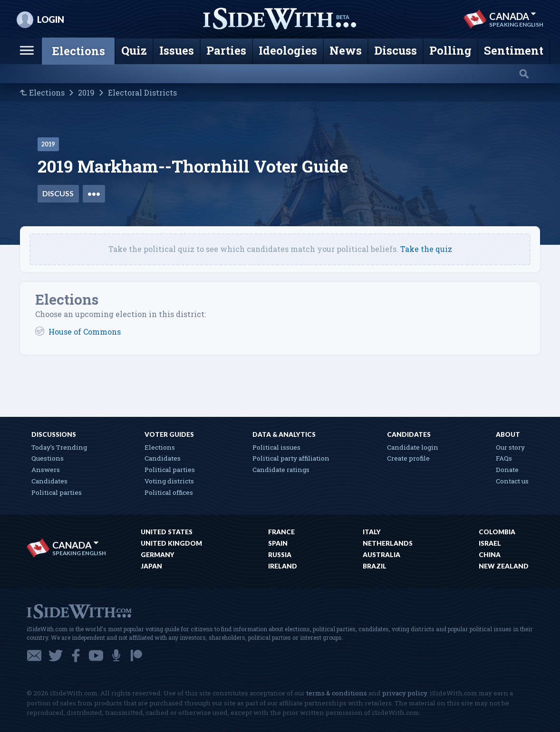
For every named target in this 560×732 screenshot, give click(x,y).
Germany (158, 555)
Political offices (169, 492)
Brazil (375, 566)
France (281, 532)
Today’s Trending (59, 447)
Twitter (56, 655)
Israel (490, 543)
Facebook (76, 655)
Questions (48, 458)
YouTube (96, 655)
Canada (513, 16)
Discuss (58, 193)
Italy (372, 532)
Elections (47, 93)
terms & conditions (337, 693)
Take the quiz (426, 249)
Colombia (497, 532)
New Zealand (504, 566)
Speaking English (516, 25)
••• (94, 193)
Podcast (116, 655)
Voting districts (169, 481)
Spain (278, 543)
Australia (381, 555)
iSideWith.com (79, 611)
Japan (151, 566)
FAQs (504, 458)
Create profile (408, 458)
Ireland (283, 566)
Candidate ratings (281, 470)
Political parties (57, 492)
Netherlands (388, 543)
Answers (46, 470)
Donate (507, 470)
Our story (510, 447)
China (490, 555)
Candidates (49, 481)
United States (167, 532)
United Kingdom (171, 543)
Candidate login (413, 447)
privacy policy (405, 693)
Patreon (136, 655)
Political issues (276, 447)
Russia (280, 555)
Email (34, 655)
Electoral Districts (142, 93)
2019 (86, 93)
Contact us (512, 481)
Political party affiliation (291, 458)
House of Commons (85, 332)
